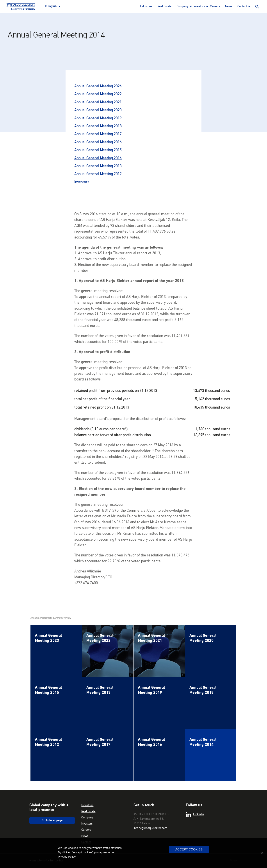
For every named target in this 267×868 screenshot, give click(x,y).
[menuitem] (53, 7)
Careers (215, 6)
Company (182, 6)
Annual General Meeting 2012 (98, 174)
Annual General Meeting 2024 (98, 86)
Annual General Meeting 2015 (98, 150)
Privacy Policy (67, 857)
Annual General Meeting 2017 (98, 134)
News (229, 6)
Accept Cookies (189, 849)
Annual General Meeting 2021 (98, 102)
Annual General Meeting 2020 (98, 110)
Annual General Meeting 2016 (98, 142)
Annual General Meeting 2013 (98, 166)
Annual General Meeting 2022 (98, 94)
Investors (199, 6)
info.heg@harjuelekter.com (150, 828)
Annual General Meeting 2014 (98, 158)
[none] (53, 7)
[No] (262, 853)
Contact (242, 6)
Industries (146, 6)
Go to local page (52, 820)
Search (257, 7)
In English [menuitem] (51, 6)
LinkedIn (195, 814)
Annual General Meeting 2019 (98, 118)
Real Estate (164, 6)
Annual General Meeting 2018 (98, 126)
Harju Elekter (21, 7)
